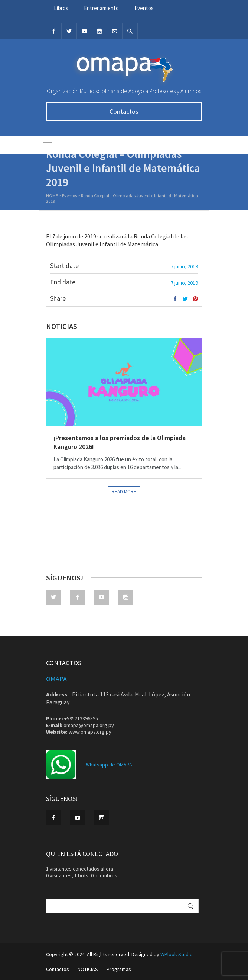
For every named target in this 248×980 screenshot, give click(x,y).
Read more (124, 492)
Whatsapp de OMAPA (109, 765)
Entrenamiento (101, 8)
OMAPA (56, 679)
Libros (61, 8)
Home (52, 196)
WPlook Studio (177, 954)
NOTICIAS (88, 969)
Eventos (144, 8)
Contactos (124, 111)
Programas (119, 969)
